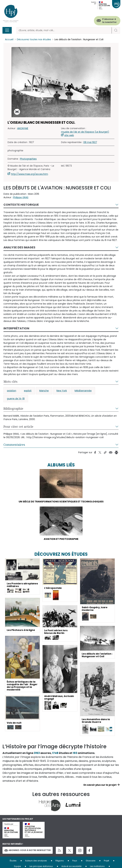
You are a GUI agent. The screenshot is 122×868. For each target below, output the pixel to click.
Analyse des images (19, 247)
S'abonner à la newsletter (109, 21)
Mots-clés (10, 382)
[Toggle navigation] (7, 30)
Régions (60, 861)
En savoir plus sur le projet (100, 785)
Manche (44, 391)
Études (13, 861)
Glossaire (90, 861)
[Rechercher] (64, 30)
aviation (12, 391)
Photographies (28, 159)
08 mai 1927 (90, 142)
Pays (75, 861)
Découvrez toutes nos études (34, 39)
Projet (106, 861)
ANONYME (23, 128)
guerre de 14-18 (16, 399)
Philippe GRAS (21, 197)
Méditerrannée (83, 391)
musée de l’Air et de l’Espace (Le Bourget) (85, 132)
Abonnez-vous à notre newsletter (28, 850)
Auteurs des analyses (36, 861)
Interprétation (16, 328)
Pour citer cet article (18, 427)
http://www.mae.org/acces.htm (29, 174)
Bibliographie (13, 408)
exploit (28, 391)
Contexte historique (21, 205)
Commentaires (14, 445)
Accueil (9, 39)
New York (62, 391)
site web (69, 135)
